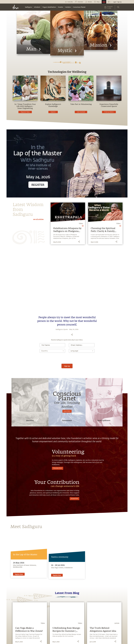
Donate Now (74, 466)
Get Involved (81, 112)
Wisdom (37, 7)
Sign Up (119, 2)
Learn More (67, 382)
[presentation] (67, 330)
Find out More (109, 112)
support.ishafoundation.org (86, 619)
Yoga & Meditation (49, 7)
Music (11, 616)
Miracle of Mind (14, 609)
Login (115, 2)
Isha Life (30, 619)
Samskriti (31, 616)
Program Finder (110, 7)
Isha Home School (34, 613)
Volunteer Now (58, 439)
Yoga (11, 623)
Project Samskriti (33, 626)
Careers (30, 630)
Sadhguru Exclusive (15, 626)
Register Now (25, 112)
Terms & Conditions (51, 641)
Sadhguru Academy (34, 609)
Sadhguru (28, 7)
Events (61, 7)
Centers (68, 7)
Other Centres (80, 623)
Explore (53, 112)
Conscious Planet (79, 7)
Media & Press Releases (17, 619)
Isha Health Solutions (35, 623)
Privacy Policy (61, 641)
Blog (11, 613)
